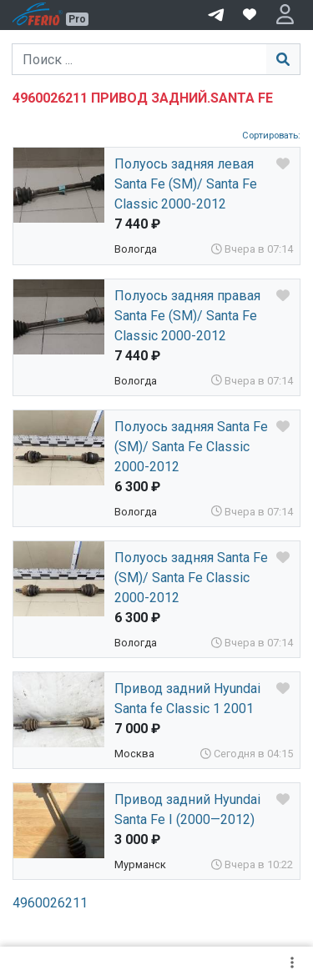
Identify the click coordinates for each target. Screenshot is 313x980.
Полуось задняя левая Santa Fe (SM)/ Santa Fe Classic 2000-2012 (186, 184)
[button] (285, 15)
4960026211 (50, 903)
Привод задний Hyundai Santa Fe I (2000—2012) (187, 809)
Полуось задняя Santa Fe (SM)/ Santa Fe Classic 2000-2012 (191, 447)
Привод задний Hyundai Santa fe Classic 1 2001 (187, 699)
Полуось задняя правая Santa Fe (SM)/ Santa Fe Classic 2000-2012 (187, 316)
